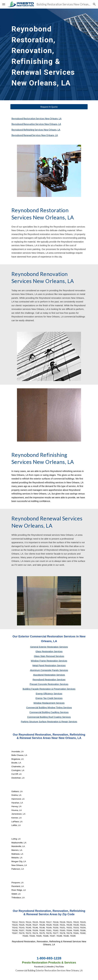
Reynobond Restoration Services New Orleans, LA (36, 119)
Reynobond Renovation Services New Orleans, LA (36, 124)
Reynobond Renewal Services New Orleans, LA (35, 135)
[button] (4, 4)
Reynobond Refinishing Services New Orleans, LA (36, 130)
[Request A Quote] (49, 107)
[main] (49, 54)
